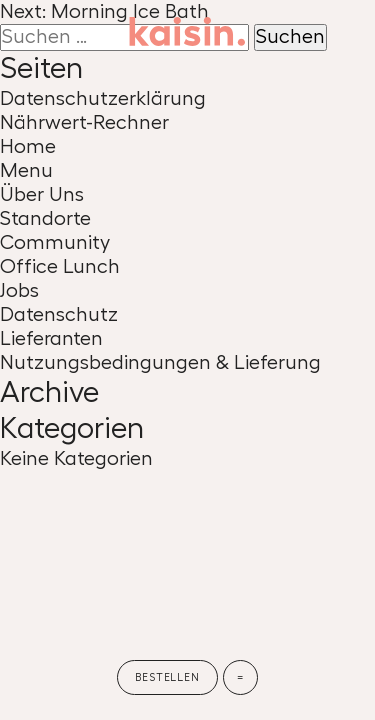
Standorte (45, 219)
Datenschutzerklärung (103, 99)
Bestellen (167, 677)
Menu (26, 171)
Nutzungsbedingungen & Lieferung (160, 363)
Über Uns (42, 195)
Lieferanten (51, 339)
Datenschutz (59, 315)
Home (28, 147)
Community (55, 243)
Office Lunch (60, 267)
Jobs (19, 291)
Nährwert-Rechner (84, 123)
